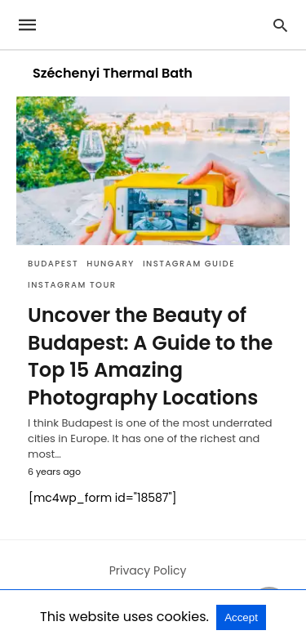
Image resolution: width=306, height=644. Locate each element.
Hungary (111, 264)
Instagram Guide (189, 264)
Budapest (53, 264)
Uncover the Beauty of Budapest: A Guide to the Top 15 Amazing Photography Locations (150, 356)
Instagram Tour (72, 285)
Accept (241, 617)
